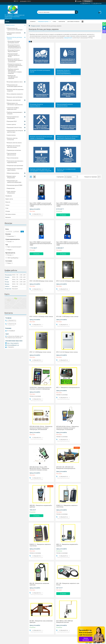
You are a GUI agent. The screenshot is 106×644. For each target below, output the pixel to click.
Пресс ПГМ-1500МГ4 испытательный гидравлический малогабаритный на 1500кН (40, 174)
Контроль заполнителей (14, 100)
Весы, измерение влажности (15, 94)
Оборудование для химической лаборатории (14, 181)
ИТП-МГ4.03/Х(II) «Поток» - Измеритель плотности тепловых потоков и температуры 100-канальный (39, 330)
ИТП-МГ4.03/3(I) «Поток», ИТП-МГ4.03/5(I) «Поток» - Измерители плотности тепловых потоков (89, 329)
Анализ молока (11, 135)
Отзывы (8, 211)
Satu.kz (60, 641)
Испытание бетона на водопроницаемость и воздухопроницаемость (62, 72)
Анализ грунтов (11, 124)
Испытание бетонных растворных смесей (40, 71)
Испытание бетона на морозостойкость (86, 71)
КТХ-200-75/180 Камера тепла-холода (63, 251)
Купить (62, 184)
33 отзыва (79, 1)
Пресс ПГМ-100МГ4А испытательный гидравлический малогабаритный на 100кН (39, 213)
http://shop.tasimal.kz (13, 343)
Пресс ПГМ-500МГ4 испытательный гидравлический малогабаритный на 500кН (89, 174)
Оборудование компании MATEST (14, 33)
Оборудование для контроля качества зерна (15, 131)
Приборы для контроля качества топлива (14, 146)
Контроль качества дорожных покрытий (15, 90)
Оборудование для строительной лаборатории (15, 29)
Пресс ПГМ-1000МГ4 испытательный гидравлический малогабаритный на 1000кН (65, 174)
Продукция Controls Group (14, 127)
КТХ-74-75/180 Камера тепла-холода (90, 250)
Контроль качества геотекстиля (12, 139)
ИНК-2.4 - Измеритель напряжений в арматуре (65, 409)
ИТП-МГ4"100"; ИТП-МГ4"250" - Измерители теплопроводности (39, 370)
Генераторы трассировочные (15, 165)
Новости (8, 202)
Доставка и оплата (73, 21)
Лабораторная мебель (13, 173)
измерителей (68, 38)
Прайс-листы (9, 199)
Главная (33, 21)
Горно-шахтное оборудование (11, 192)
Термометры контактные (14, 150)
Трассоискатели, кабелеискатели (12, 154)
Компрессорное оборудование (11, 177)
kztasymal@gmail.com (13, 345)
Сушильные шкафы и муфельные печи (13, 108)
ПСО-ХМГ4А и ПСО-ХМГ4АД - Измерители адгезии (87, 448)
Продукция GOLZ (12, 121)
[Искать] (76, 11)
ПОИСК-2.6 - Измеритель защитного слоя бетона (90, 370)
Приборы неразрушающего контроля (15, 113)
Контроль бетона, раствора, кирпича (15, 38)
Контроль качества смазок (14, 143)
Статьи (7, 205)
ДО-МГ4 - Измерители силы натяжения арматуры (62, 448)
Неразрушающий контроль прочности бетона (38, 105)
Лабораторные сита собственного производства (15, 104)
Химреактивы (11, 188)
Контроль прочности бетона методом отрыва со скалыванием (65, 105)
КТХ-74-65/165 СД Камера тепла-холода (88, 212)
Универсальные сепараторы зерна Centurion (15, 169)
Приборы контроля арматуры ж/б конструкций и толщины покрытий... (40, 138)
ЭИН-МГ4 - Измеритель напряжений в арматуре (65, 370)
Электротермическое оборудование (13, 117)
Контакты (62, 21)
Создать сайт (23, 1)
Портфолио (9, 196)
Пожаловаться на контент (57, 642)
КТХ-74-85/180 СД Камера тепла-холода (64, 212)
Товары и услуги (43, 21)
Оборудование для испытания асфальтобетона (15, 86)
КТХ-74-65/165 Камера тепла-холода (40, 287)
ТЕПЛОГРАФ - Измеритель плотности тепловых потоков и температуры (64, 289)
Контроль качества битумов (15, 97)
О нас (54, 21)
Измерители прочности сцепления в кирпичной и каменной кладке (90, 105)
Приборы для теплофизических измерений (64, 137)
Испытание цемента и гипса (15, 82)
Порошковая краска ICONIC (15, 185)
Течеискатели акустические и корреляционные (15, 162)
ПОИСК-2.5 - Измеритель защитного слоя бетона (40, 409)
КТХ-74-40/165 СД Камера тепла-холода (39, 251)
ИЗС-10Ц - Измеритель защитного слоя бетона (40, 448)
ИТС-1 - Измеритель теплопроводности (85, 288)
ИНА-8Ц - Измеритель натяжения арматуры (89, 409)
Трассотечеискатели (13, 158)
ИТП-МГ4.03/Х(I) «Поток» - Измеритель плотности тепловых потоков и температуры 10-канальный (64, 330)
